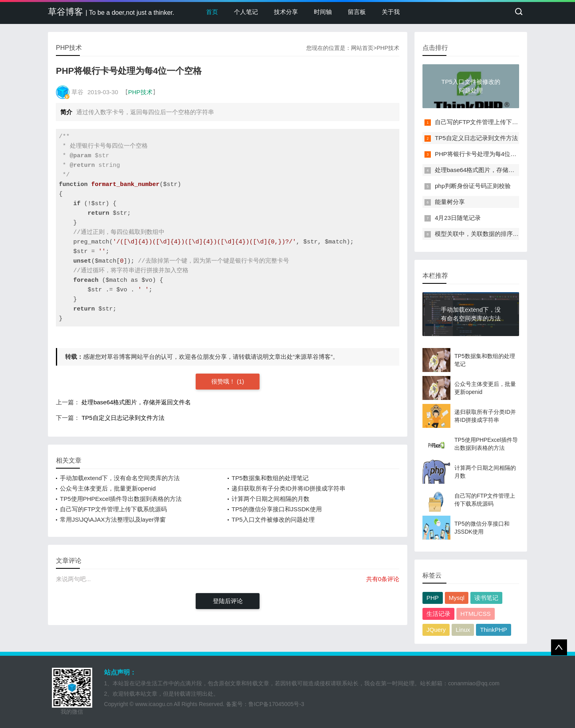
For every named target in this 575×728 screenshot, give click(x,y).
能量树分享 (450, 202)
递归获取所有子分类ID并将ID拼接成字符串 (288, 488)
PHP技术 (388, 48)
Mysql (457, 598)
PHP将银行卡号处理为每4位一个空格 (485, 154)
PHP (433, 598)
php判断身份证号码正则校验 (473, 186)
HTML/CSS (476, 614)
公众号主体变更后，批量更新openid (108, 488)
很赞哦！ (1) (228, 381)
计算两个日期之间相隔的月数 (271, 499)
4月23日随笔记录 (458, 218)
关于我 (391, 12)
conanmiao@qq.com (474, 683)
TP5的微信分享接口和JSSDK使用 (277, 509)
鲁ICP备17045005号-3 (276, 704)
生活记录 (438, 614)
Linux (463, 630)
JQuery (436, 630)
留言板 (357, 12)
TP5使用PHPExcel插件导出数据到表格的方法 (121, 499)
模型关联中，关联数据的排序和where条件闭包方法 (503, 234)
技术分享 (286, 12)
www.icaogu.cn (154, 704)
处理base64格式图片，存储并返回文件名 (136, 402)
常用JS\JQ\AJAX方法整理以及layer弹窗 (113, 519)
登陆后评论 (228, 601)
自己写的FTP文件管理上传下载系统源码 (113, 509)
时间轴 (323, 12)
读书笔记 (486, 598)
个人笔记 (246, 12)
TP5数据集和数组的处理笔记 (270, 478)
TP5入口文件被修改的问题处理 (273, 519)
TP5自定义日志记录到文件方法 (123, 418)
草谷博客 (111, 12)
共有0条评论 (383, 579)
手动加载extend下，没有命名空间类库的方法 (120, 478)
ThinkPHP (494, 630)
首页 (212, 12)
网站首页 (362, 48)
